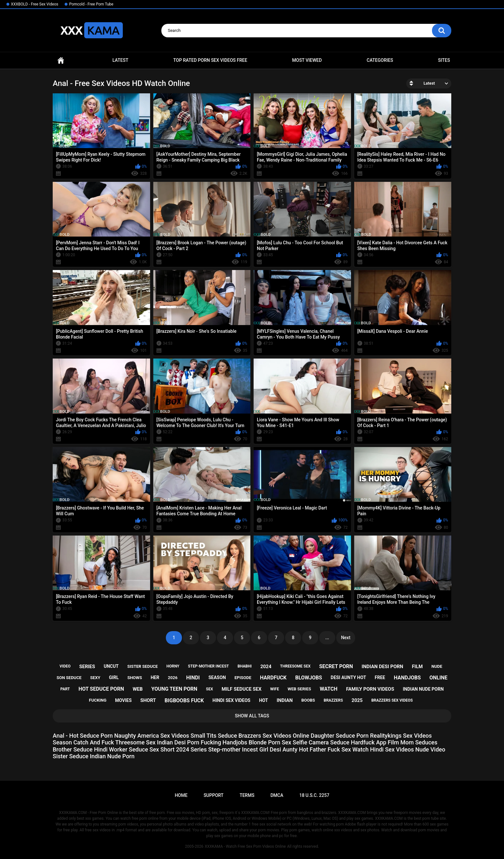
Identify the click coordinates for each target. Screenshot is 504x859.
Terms (247, 795)
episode (243, 678)
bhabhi (245, 666)
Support (213, 795)
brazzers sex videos (392, 700)
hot (264, 700)
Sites (444, 60)
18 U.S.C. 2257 (314, 795)
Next (346, 638)
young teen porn (174, 689)
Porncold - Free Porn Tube (91, 4)
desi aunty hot (348, 677)
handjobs (407, 678)
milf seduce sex (241, 689)
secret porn (336, 666)
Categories (380, 60)
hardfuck (273, 678)
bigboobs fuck (184, 700)
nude (437, 666)
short (148, 700)
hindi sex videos (231, 700)
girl (114, 677)
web (138, 689)
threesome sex (295, 666)
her (155, 677)
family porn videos (370, 689)
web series (299, 689)
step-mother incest (208, 666)
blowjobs (308, 678)
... (327, 638)
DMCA (277, 795)
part (65, 689)
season (217, 677)
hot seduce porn (101, 689)
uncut (111, 666)
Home (61, 60)
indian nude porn (423, 689)
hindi (193, 678)
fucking (98, 700)
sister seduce (143, 666)
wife (275, 689)
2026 (173, 678)
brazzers (333, 700)
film (417, 667)
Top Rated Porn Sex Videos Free (210, 60)
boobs (308, 700)
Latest (121, 60)
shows (135, 678)
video (65, 666)
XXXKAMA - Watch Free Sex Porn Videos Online (245, 846)
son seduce (69, 678)
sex (210, 689)
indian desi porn (382, 667)
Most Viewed (307, 60)
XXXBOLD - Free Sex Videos (35, 4)
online (438, 678)
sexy (95, 678)
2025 (357, 700)
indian (285, 700)
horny (173, 666)
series (87, 667)
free (380, 677)
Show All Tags (252, 716)
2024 (266, 667)
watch (329, 689)
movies (123, 700)
